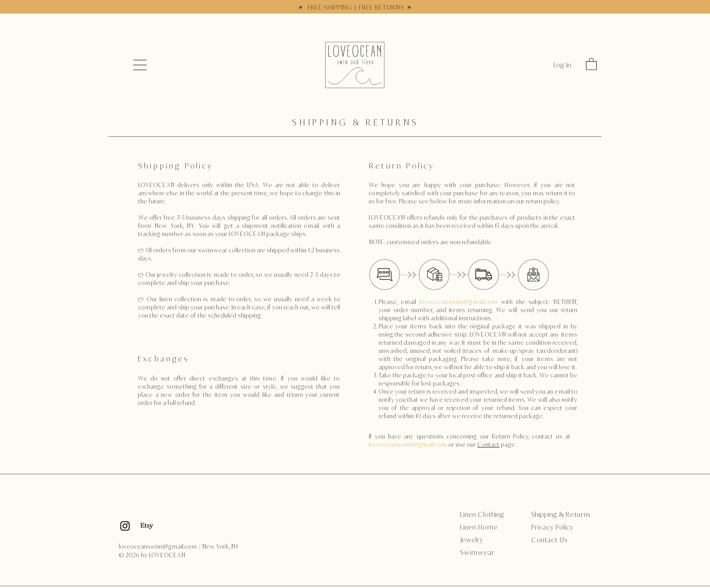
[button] (140, 65)
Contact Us (549, 540)
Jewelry (472, 540)
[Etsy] (147, 526)
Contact (488, 445)
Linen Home (479, 527)
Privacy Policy (552, 527)
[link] (591, 64)
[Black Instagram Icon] (125, 526)
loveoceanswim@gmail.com (458, 302)
